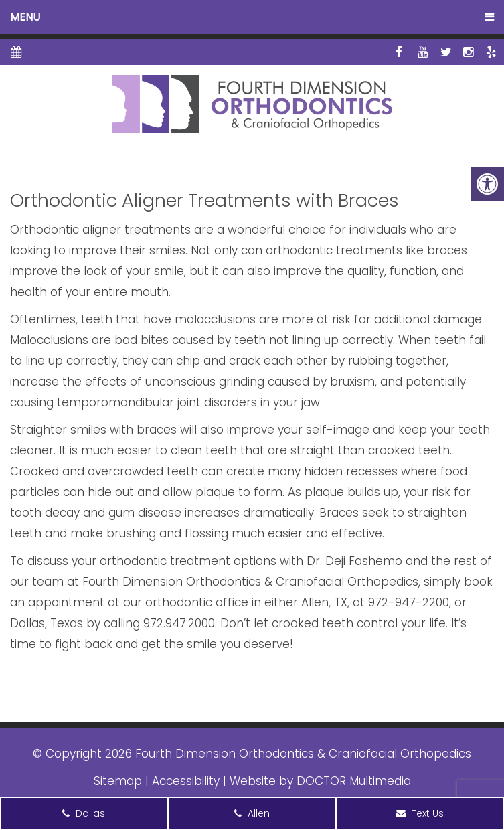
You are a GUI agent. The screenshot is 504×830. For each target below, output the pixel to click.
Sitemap (118, 781)
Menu (25, 17)
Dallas (84, 813)
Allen (252, 813)
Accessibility (186, 781)
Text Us (420, 813)
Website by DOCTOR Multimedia (320, 781)
